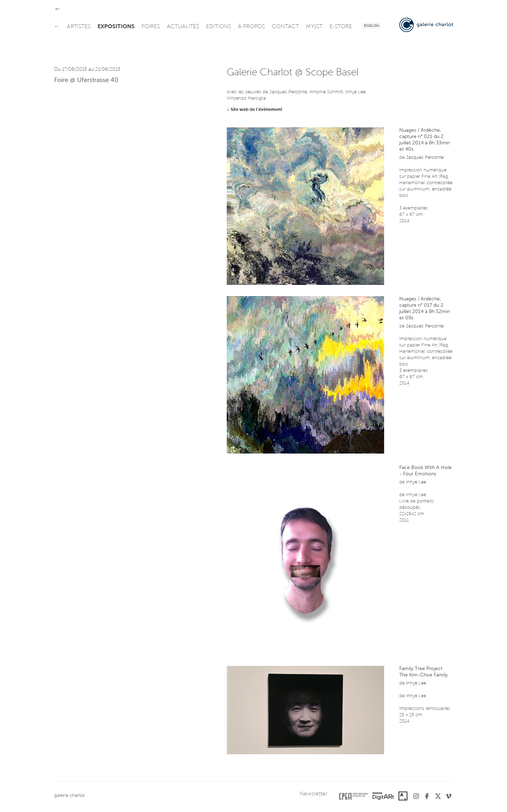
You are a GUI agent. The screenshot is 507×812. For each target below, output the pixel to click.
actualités (183, 27)
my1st (314, 27)
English (372, 26)
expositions (116, 27)
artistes (79, 27)
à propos (251, 27)
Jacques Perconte (425, 158)
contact (285, 27)
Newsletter (313, 794)
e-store (341, 27)
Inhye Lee (416, 482)
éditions (218, 27)
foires (151, 27)
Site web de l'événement (256, 110)
